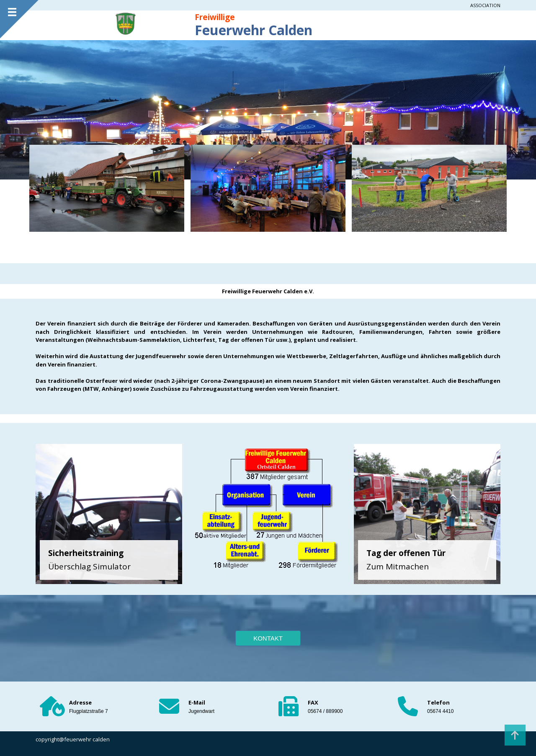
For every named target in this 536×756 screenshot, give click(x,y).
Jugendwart (201, 711)
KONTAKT (268, 638)
